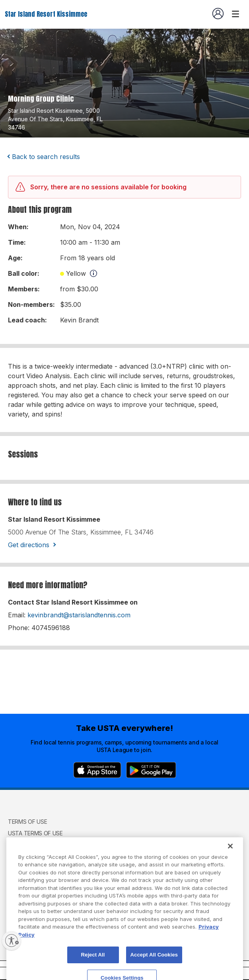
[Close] (230, 863)
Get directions (29, 545)
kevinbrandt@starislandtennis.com (79, 615)
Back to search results (46, 157)
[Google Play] (151, 770)
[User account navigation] (218, 14)
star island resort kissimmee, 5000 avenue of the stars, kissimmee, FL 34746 (55, 119)
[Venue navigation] (235, 14)
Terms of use (27, 822)
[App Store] (97, 770)
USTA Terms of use (35, 833)
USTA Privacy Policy (37, 845)
